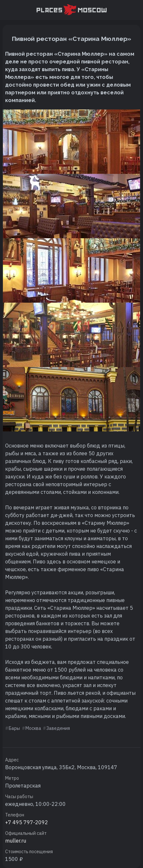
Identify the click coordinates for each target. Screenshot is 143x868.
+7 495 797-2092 (27, 822)
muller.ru (16, 841)
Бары (14, 728)
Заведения (58, 728)
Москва (33, 728)
